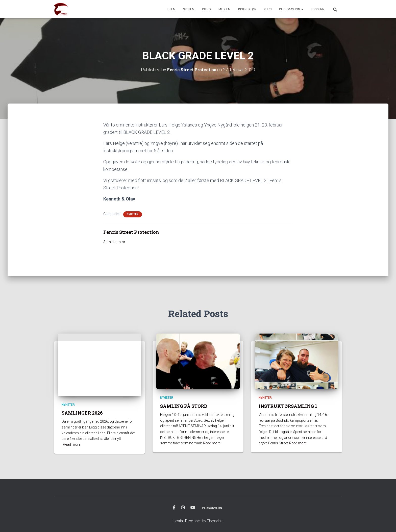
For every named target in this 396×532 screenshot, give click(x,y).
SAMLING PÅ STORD (184, 406)
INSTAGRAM (183, 508)
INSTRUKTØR (247, 9)
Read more (72, 444)
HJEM (171, 9)
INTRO (206, 9)
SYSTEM (189, 9)
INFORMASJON (291, 9)
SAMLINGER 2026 (82, 413)
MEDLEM (225, 9)
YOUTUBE (193, 508)
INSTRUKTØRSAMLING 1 (288, 406)
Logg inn (318, 9)
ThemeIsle (215, 521)
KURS (268, 9)
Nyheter (133, 214)
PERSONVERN (212, 508)
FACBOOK (174, 508)
